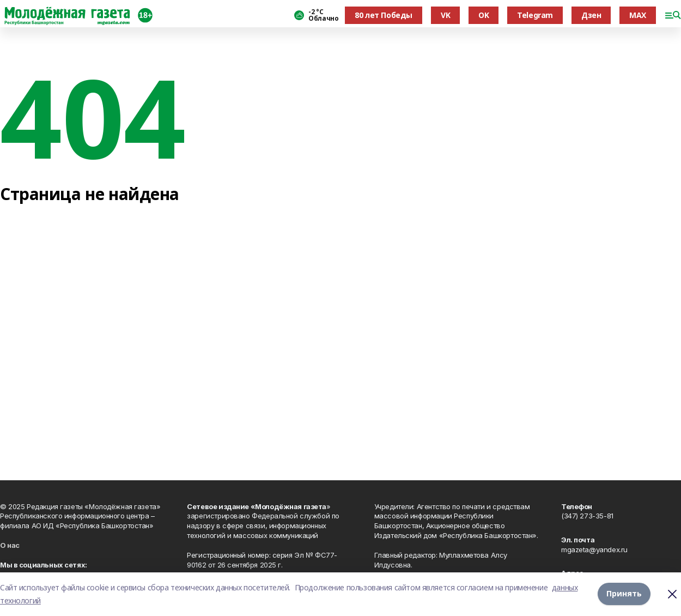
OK (484, 15)
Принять (624, 594)
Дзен (591, 15)
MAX (638, 15)
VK (445, 15)
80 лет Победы (384, 15)
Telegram (535, 15)
